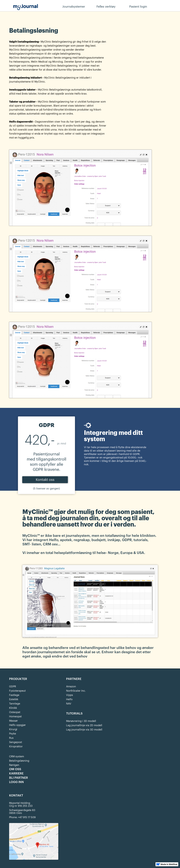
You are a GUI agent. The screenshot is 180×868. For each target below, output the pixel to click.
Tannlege (15, 704)
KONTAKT (16, 796)
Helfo (69, 699)
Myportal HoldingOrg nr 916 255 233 (21, 804)
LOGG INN (16, 782)
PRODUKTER (18, 679)
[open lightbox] (90, 601)
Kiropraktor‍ (16, 746)
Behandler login (168, 7)
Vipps (70, 695)
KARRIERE (16, 774)
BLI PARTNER (19, 778)
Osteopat (15, 712)
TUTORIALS (74, 714)
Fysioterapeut (17, 691)
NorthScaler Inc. (76, 691)
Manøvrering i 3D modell (81, 721)
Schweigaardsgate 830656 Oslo (22, 812)
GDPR (13, 686)
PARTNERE (74, 679)
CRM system (17, 756)
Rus (11, 738)
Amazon (71, 686)
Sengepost (16, 742)
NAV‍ (69, 704)
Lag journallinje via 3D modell (84, 730)
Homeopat (15, 716)
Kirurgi (13, 729)
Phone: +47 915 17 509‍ (22, 817)
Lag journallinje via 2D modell (84, 725)
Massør (13, 721)
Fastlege (14, 695)
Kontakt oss (45, 480)
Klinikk (13, 708)
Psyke (13, 734)
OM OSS (15, 769)
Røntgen (14, 765)
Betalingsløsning (19, 761)
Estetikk (14, 699)
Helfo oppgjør (17, 725)
